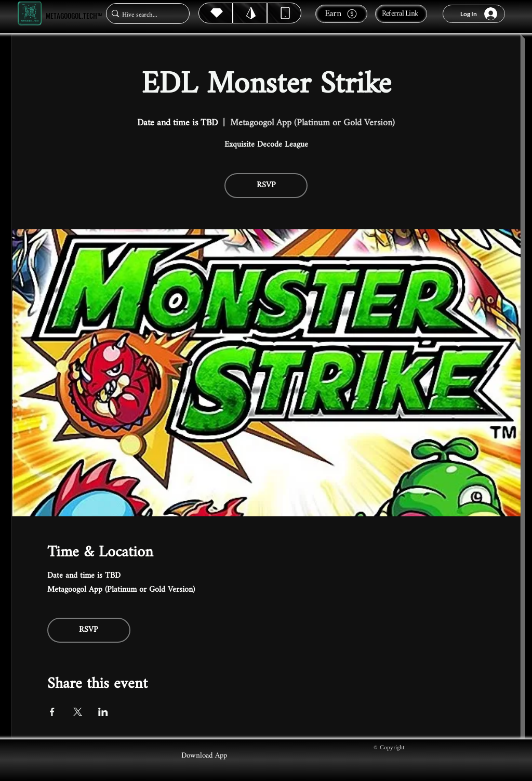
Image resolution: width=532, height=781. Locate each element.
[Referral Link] (401, 14)
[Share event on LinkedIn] (103, 712)
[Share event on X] (78, 712)
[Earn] (341, 14)
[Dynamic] (284, 13)
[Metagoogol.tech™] (30, 14)
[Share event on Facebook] (52, 712)
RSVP (266, 185)
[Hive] (216, 13)
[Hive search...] (145, 15)
